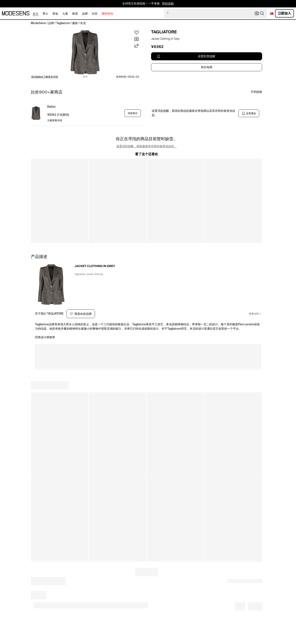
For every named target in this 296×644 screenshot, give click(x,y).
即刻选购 (168, 4)
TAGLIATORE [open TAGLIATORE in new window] (164, 32)
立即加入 (284, 13)
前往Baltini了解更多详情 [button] (45, 77)
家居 (75, 14)
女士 (36, 14)
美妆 (55, 14)
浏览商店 (133, 113)
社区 (95, 14)
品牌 (85, 14)
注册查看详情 (55, 121)
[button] (85, 52)
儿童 (65, 14)
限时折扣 (108, 14)
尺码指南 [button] (256, 92)
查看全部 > (255, 314)
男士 (45, 14)
